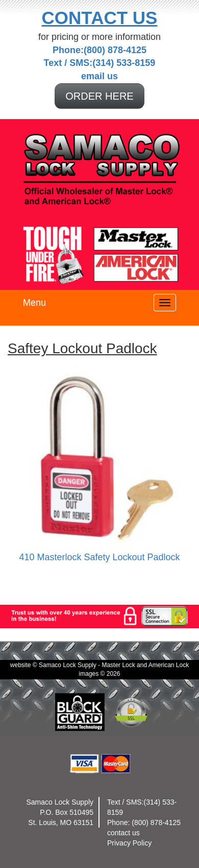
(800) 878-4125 (156, 823)
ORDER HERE (99, 96)
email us (99, 76)
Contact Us (100, 18)
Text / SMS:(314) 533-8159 (100, 63)
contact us (123, 833)
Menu (34, 303)
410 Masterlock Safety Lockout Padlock (99, 557)
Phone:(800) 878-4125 (99, 50)
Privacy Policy (129, 843)
